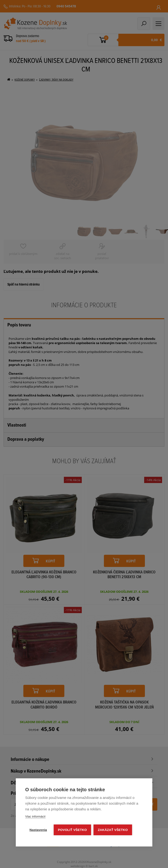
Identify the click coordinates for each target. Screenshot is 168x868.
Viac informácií (35, 816)
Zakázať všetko (113, 830)
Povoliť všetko (72, 830)
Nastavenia (38, 830)
